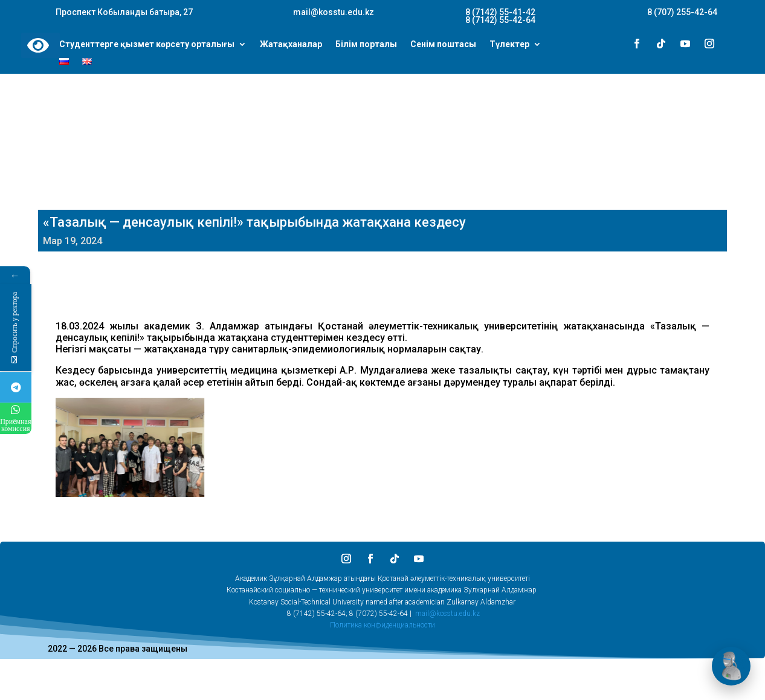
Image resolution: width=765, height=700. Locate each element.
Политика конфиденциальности (382, 625)
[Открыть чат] (731, 666)
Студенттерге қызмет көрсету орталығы (147, 45)
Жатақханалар (291, 45)
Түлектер (509, 45)
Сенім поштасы (443, 45)
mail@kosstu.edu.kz (447, 614)
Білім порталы (366, 45)
